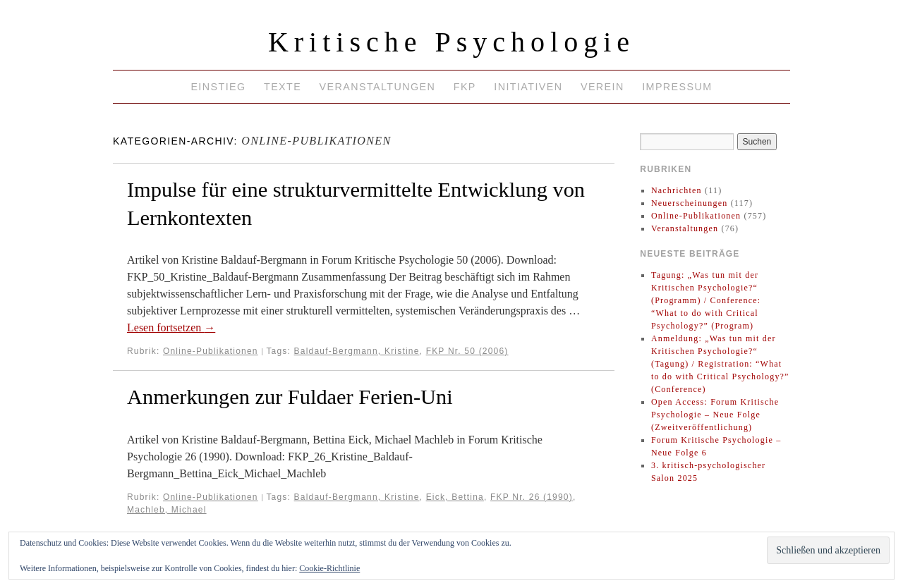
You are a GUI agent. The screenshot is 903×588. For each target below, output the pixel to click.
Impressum (677, 87)
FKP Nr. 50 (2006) (467, 351)
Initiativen (528, 87)
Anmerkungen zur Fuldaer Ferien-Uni (290, 397)
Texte (283, 87)
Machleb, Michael (167, 510)
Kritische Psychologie (451, 42)
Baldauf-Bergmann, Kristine (357, 351)
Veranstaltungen (378, 87)
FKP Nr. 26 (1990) (532, 497)
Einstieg (218, 87)
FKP (465, 87)
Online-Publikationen (211, 351)
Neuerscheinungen (690, 203)
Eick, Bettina (455, 497)
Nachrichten (677, 190)
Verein (602, 87)
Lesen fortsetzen (171, 327)
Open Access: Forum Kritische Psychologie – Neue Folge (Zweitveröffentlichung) (715, 415)
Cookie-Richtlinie (329, 568)
